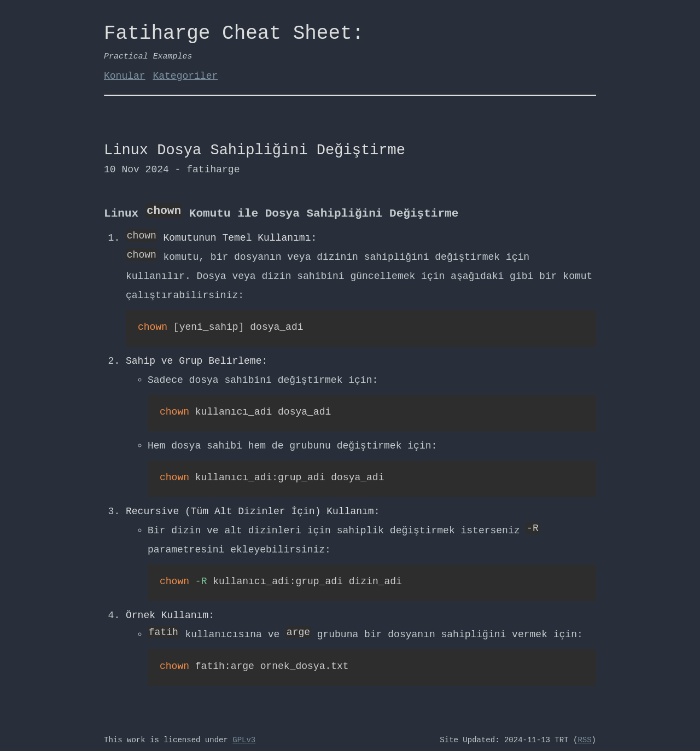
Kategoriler (185, 76)
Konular (125, 76)
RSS (584, 735)
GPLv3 (244, 735)
